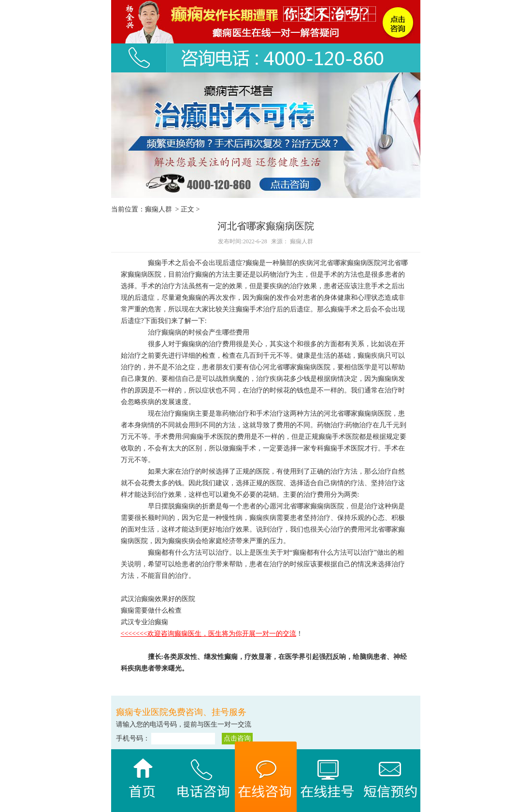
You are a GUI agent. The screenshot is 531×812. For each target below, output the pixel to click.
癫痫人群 (158, 209)
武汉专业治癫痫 (144, 622)
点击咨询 (237, 738)
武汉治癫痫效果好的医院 (158, 599)
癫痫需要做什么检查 (151, 610)
